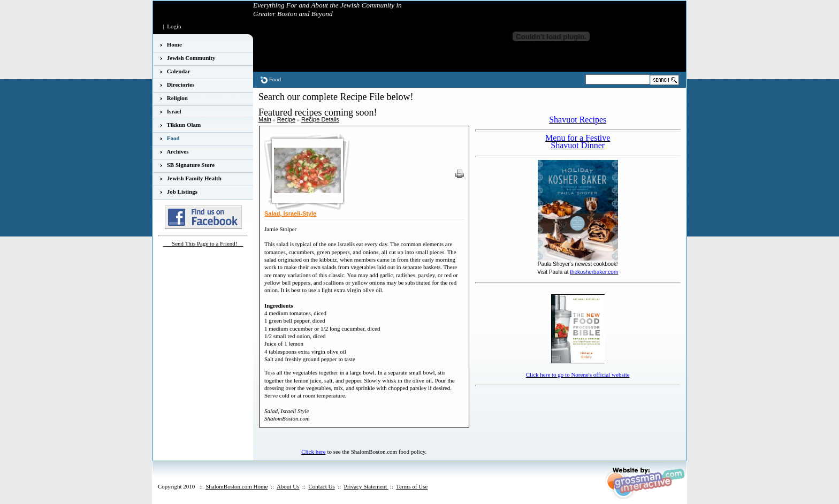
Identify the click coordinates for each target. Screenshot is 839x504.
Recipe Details (320, 119)
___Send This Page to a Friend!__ (203, 243)
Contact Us (321, 486)
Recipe (286, 119)
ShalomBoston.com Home (237, 486)
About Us (288, 486)
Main (265, 119)
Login (174, 26)
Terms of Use (412, 486)
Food (275, 79)
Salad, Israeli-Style (290, 213)
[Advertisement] (538, 406)
